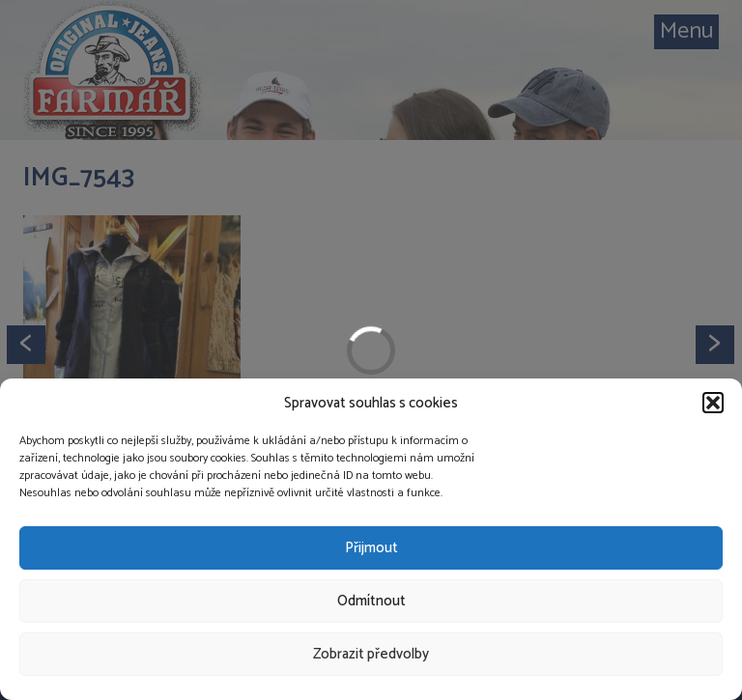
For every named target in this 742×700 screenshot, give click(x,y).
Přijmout (371, 548)
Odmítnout (371, 601)
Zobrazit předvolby (371, 654)
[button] (713, 403)
